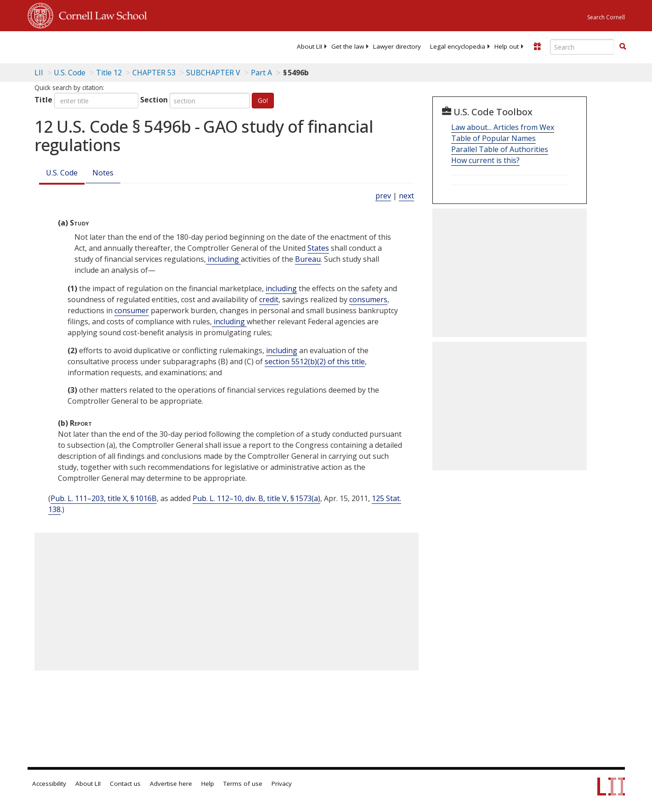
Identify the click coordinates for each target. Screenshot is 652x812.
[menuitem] (309, 46)
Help (208, 784)
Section (154, 100)
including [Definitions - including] (223, 259)
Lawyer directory (397, 46)
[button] (623, 46)
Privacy (282, 784)
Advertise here (171, 784)
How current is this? (485, 160)
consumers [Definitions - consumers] (368, 299)
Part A (261, 73)
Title (43, 100)
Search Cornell (606, 17)
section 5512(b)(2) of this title (315, 361)
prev (383, 196)
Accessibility (49, 784)
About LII (309, 46)
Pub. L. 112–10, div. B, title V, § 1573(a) (256, 498)
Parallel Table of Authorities (500, 149)
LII (39, 73)
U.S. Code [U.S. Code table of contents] (70, 73)
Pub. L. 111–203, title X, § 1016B (104, 498)
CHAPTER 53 (154, 73)
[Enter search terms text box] (582, 47)
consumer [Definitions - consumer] (132, 310)
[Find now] (623, 47)
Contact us (125, 784)
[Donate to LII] (537, 46)
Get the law (348, 46)
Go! (263, 100)
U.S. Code (62, 173)
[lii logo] (131, 46)
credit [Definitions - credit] (269, 299)
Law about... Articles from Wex (503, 127)
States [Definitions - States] (318, 248)
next (406, 196)
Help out (507, 46)
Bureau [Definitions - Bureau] (308, 259)
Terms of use (243, 784)
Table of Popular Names (493, 138)
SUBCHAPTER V (213, 73)
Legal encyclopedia (458, 46)
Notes (103, 173)
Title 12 (109, 73)
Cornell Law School (100, 14)
